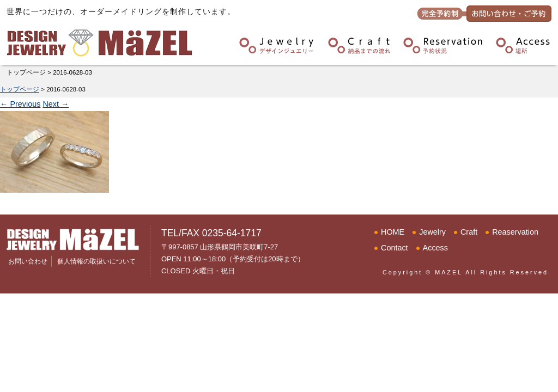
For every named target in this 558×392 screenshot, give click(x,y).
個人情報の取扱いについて (96, 261)
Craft (469, 232)
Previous (20, 104)
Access (435, 248)
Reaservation (515, 232)
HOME (393, 232)
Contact (395, 248)
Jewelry (432, 232)
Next (56, 104)
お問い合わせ (28, 261)
